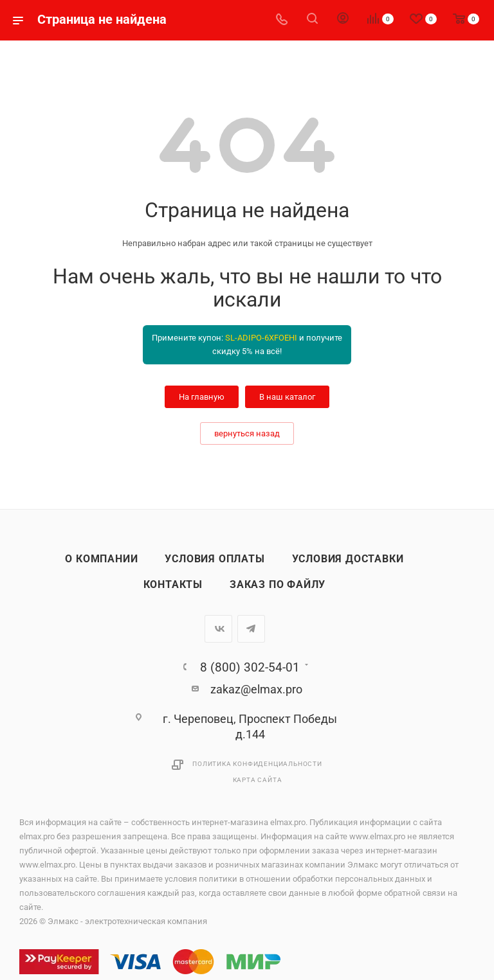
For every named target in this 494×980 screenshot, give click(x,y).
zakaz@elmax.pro (256, 689)
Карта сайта (258, 780)
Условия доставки (348, 559)
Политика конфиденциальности (257, 764)
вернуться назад (247, 433)
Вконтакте (218, 629)
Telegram (251, 629)
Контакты (173, 585)
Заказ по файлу (278, 585)
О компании (101, 559)
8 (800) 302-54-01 (250, 667)
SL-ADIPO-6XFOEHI (261, 338)
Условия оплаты (215, 559)
